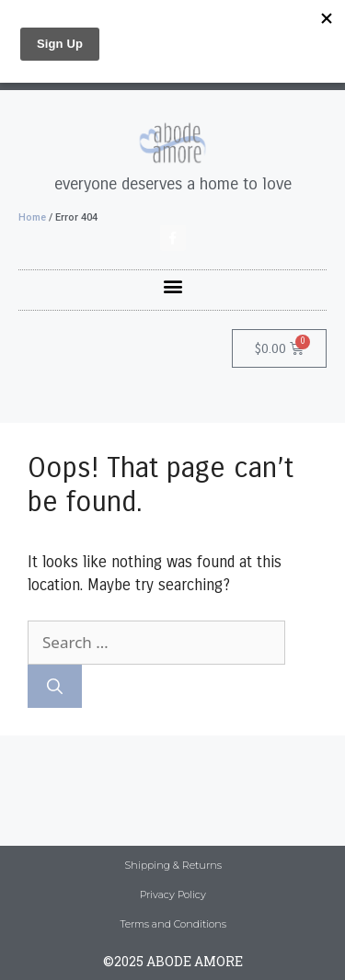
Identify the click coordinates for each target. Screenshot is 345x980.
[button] (172, 285)
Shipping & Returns (173, 865)
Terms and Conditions (173, 924)
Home (32, 217)
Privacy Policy (173, 895)
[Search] (55, 687)
